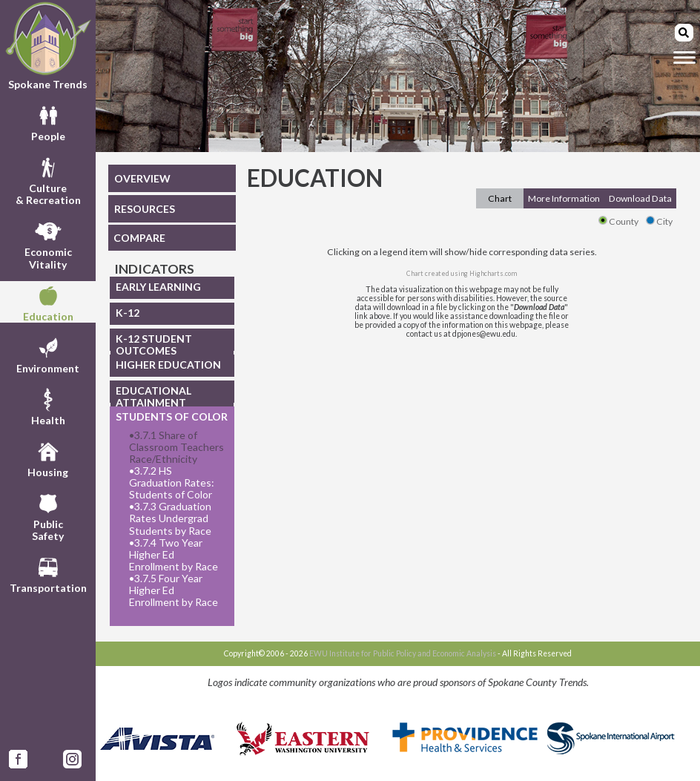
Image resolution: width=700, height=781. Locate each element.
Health (48, 406)
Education (48, 302)
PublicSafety (48, 515)
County (618, 221)
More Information (564, 198)
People (48, 122)
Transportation (48, 573)
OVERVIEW (142, 178)
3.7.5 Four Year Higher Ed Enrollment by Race (174, 590)
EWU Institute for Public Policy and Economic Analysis (403, 653)
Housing (48, 458)
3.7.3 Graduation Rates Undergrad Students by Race (170, 518)
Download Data (640, 198)
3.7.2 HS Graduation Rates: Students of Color (172, 483)
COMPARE (139, 238)
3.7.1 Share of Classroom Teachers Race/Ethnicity (176, 447)
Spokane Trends (48, 46)
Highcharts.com (493, 273)
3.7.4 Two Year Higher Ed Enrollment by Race (174, 555)
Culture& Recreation (48, 179)
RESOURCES (145, 209)
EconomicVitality (48, 243)
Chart (500, 198)
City (659, 221)
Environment (48, 354)
